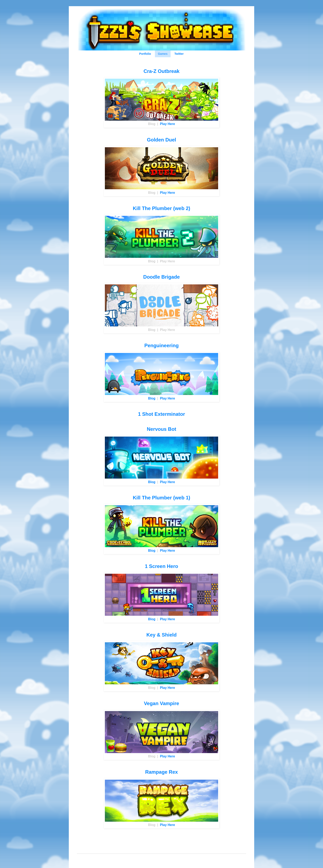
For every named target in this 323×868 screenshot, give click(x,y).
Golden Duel (161, 140)
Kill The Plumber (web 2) (162, 208)
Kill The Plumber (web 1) (162, 498)
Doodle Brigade (161, 277)
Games (163, 54)
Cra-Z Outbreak (162, 71)
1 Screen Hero (161, 566)
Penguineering (162, 345)
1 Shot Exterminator (161, 414)
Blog (152, 398)
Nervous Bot (162, 429)
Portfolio (145, 54)
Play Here (167, 124)
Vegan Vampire (162, 703)
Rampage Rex (162, 772)
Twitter (179, 54)
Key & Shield (162, 635)
